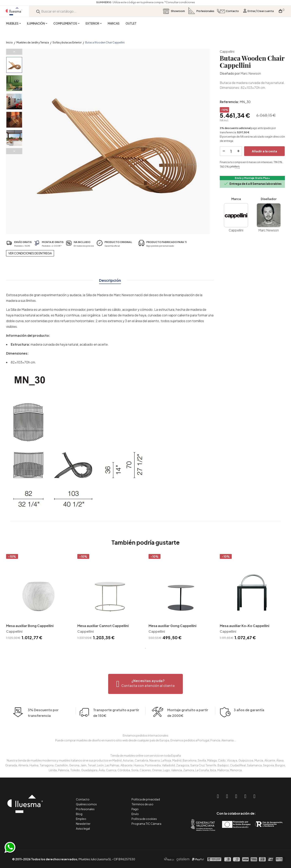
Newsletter (83, 824)
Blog (79, 814)
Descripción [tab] (110, 280)
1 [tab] (145, 648)
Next (14, 151)
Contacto (83, 799)
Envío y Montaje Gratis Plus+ (252, 178)
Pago (135, 809)
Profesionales (85, 809)
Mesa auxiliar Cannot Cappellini (103, 626)
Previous (14, 52)
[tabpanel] (39, 598)
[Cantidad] (231, 151)
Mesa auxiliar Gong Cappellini (172, 626)
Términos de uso (142, 804)
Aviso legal (83, 828)
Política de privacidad (146, 799)
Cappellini (227, 51)
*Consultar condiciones (180, 2)
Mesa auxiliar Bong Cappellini (30, 626)
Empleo (81, 819)
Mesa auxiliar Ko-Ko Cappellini (245, 626)
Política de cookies (144, 819)
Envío (135, 814)
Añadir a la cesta (264, 151)
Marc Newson (251, 73)
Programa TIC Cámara (146, 824)
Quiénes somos (86, 804)
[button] (146, 684)
